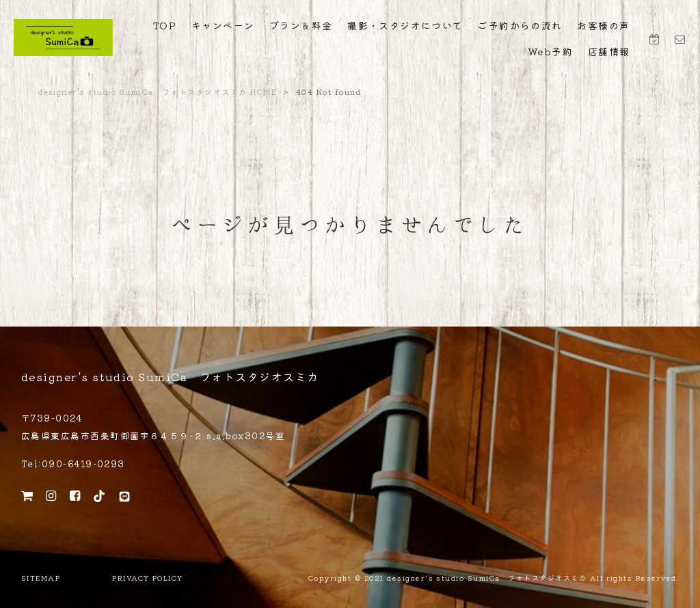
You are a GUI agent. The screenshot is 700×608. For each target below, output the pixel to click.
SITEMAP (41, 578)
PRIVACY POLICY (148, 578)
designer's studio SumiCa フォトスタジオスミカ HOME (158, 92)
